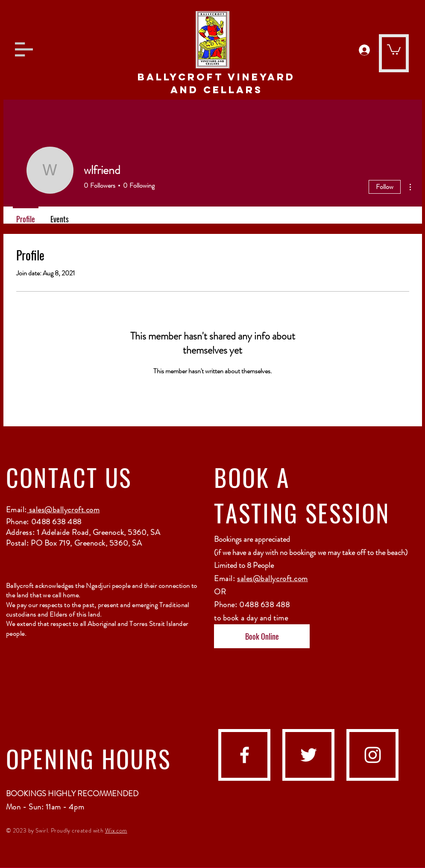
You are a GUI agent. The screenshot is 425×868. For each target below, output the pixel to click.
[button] (24, 49)
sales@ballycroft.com (63, 510)
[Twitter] (309, 755)
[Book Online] (262, 636)
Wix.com (116, 830)
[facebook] (245, 755)
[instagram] (373, 755)
